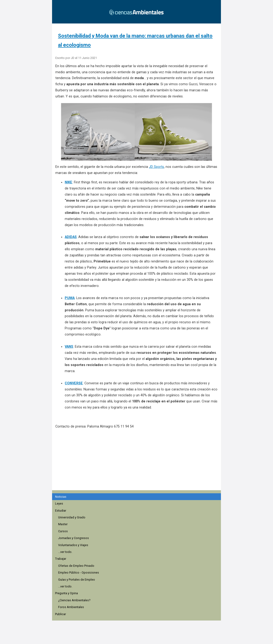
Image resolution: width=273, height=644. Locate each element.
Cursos (63, 531)
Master (63, 524)
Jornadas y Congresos (74, 538)
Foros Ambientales (71, 607)
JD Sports (156, 167)
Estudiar (61, 511)
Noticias (61, 497)
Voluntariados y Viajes (73, 545)
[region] (138, 462)
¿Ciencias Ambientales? (74, 600)
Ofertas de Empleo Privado (76, 566)
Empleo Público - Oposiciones (79, 573)
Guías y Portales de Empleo (77, 580)
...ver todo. (65, 552)
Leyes (59, 503)
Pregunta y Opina (66, 593)
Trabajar (61, 559)
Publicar (61, 614)
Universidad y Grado (72, 517)
